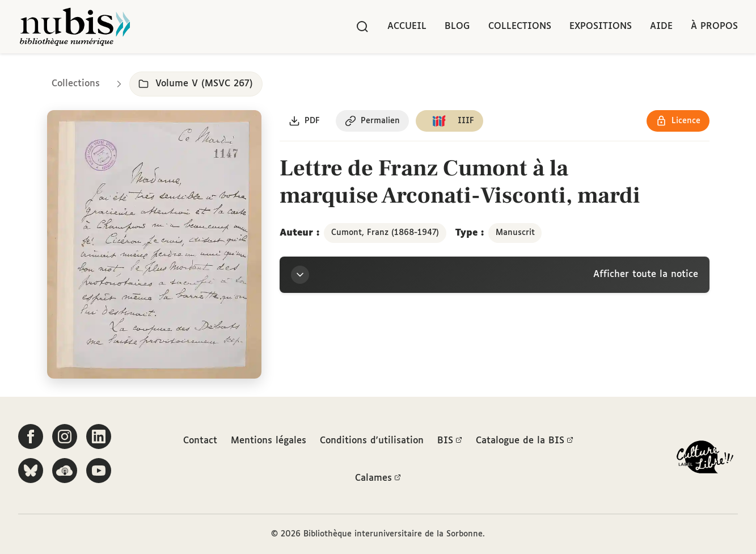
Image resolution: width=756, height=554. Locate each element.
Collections (520, 26)
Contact (200, 441)
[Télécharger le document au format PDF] (304, 121)
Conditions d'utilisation (372, 441)
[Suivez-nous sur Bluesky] (31, 471)
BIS (450, 441)
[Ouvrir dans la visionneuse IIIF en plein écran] (155, 244)
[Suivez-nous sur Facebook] (31, 437)
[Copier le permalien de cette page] (372, 121)
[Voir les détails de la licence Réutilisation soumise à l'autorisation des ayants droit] (678, 121)
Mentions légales (269, 441)
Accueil (407, 26)
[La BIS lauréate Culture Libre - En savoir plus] (705, 459)
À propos (714, 26)
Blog (457, 26)
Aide (661, 26)
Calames (378, 479)
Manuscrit (515, 233)
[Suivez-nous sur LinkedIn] (99, 437)
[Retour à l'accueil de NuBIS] (75, 27)
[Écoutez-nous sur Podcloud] (65, 471)
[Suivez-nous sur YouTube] (99, 471)
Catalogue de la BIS (525, 441)
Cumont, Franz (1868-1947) (385, 233)
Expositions (601, 26)
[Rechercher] (362, 27)
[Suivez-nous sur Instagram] (65, 437)
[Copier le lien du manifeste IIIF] (449, 121)
